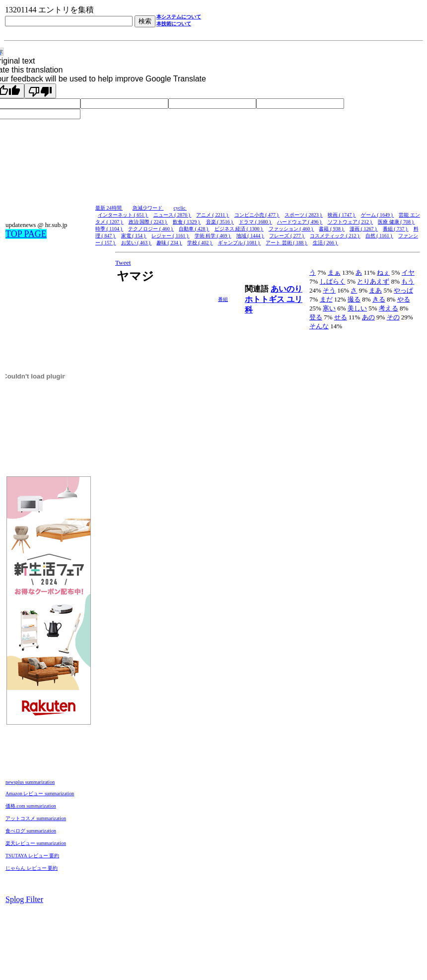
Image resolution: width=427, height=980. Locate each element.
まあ (375, 290)
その (393, 317)
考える (389, 308)
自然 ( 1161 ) (379, 236)
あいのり (286, 289)
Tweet (123, 263)
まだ (326, 299)
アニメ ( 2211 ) (213, 215)
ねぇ (383, 272)
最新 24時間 (109, 208)
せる (341, 317)
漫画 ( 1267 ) (364, 229)
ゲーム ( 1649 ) (378, 215)
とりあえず (373, 281)
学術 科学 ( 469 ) (213, 236)
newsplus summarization (30, 782)
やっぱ (403, 290)
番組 (223, 299)
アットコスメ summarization (36, 818)
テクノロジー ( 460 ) (151, 229)
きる (379, 299)
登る (316, 317)
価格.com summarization (31, 806)
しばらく (333, 281)
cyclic (180, 208)
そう (329, 290)
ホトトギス (266, 299)
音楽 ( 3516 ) (220, 222)
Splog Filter (24, 899)
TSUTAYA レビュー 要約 (32, 856)
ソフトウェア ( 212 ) (351, 222)
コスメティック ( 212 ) (335, 236)
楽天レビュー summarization (36, 843)
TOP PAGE (26, 234)
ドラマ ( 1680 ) (255, 222)
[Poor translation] (40, 91)
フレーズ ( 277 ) (287, 236)
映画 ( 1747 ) (342, 215)
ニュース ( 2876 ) (173, 215)
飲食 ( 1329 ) (187, 222)
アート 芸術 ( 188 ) (286, 243)
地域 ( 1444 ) (250, 236)
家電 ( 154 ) (134, 236)
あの (368, 317)
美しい (357, 308)
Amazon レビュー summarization (40, 793)
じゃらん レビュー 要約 (32, 868)
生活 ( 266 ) (326, 243)
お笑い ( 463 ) (137, 243)
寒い (329, 308)
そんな (319, 326)
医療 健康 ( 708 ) (396, 222)
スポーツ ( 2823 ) (304, 215)
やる (404, 299)
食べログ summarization (31, 831)
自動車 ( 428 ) (194, 229)
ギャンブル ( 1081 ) (240, 243)
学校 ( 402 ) (200, 243)
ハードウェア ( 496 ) (300, 222)
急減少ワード (148, 208)
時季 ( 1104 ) (109, 229)
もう (408, 281)
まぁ (334, 272)
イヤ (408, 272)
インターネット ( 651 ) (123, 215)
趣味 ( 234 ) (169, 243)
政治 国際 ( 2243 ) (148, 222)
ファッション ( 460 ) (291, 229)
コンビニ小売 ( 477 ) (257, 215)
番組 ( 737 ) (396, 229)
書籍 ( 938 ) (332, 229)
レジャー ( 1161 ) (170, 236)
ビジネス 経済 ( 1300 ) (239, 229)
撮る (354, 299)
